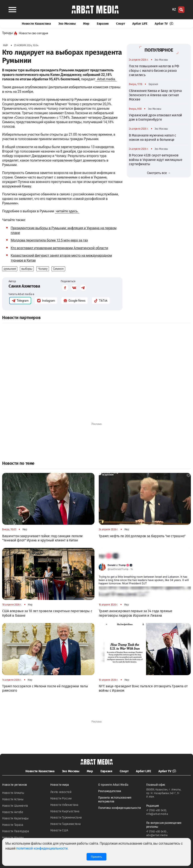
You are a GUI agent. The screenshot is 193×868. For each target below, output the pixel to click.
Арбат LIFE (140, 24)
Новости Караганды (15, 818)
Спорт (121, 24)
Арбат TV (164, 24)
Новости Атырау (13, 838)
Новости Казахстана (36, 24)
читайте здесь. (67, 211)
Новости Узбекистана (64, 805)
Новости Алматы (13, 793)
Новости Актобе (13, 812)
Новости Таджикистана (66, 824)
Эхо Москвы (67, 24)
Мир (86, 24)
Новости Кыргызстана (65, 811)
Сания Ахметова (24, 286)
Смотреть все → (159, 173)
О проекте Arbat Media (113, 785)
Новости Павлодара (16, 831)
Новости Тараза (13, 825)
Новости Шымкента (15, 806)
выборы (27, 269)
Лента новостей (61, 792)
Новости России (61, 798)
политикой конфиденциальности (42, 848)
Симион (58, 269)
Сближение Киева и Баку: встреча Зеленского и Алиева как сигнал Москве (155, 95)
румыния (10, 269)
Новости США (59, 830)
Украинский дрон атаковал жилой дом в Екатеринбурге (155, 117)
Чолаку (43, 269)
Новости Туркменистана (66, 818)
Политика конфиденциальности (119, 808)
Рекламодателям (110, 791)
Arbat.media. (106, 79)
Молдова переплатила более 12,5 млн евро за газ (49, 240)
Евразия (103, 24)
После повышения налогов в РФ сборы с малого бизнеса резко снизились (154, 70)
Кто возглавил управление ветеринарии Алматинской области (59, 248)
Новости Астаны (13, 799)
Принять (96, 857)
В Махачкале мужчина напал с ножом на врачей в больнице (152, 137)
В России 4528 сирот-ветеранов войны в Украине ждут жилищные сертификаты (155, 160)
